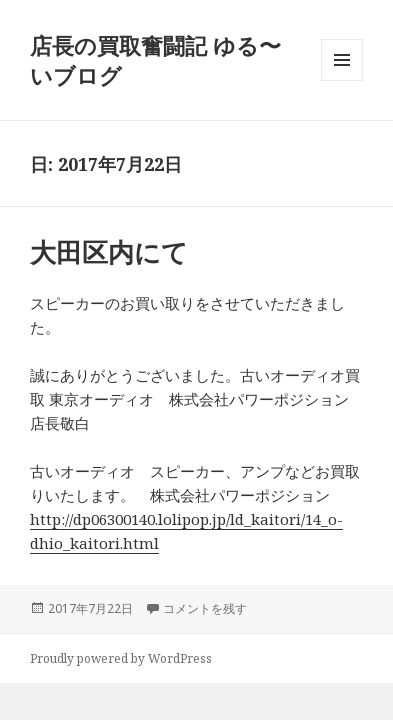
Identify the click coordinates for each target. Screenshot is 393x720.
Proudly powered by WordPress (121, 658)
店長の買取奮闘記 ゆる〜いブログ (155, 60)
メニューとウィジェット (342, 80)
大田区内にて (109, 252)
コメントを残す (205, 608)
